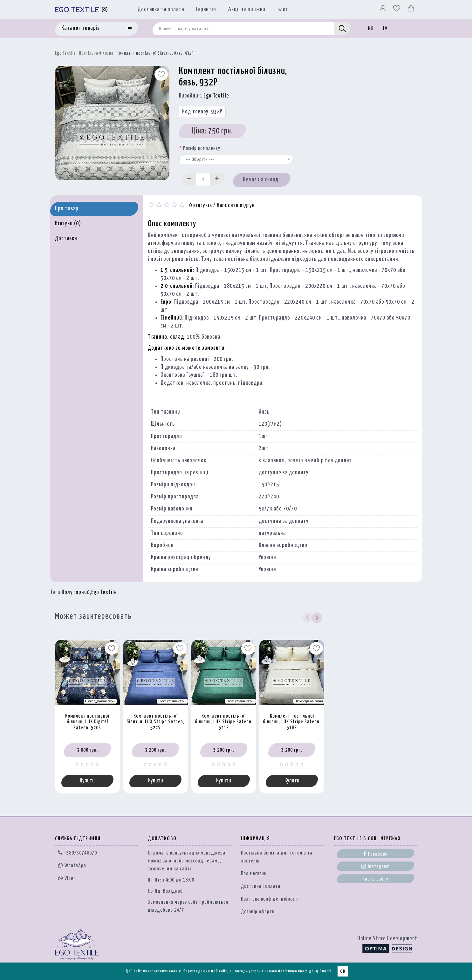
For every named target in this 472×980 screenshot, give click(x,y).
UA (385, 29)
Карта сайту (375, 880)
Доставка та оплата (161, 10)
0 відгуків (201, 206)
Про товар (67, 209)
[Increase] (217, 179)
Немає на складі (261, 180)
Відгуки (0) (68, 224)
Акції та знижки (247, 10)
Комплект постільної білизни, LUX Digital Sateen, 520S (87, 722)
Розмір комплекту (202, 149)
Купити (87, 781)
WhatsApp (72, 866)
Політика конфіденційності (270, 900)
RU (371, 29)
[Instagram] (105, 10)
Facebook (376, 855)
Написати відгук (236, 206)
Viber (67, 879)
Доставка (66, 239)
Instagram (376, 867)
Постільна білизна (96, 53)
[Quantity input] (203, 179)
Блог (283, 10)
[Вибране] (397, 10)
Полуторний (76, 592)
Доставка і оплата (261, 887)
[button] (317, 618)
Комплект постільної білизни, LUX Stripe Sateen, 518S (292, 722)
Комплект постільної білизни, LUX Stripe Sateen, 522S (155, 722)
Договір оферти (258, 912)
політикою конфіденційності (305, 971)
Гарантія (206, 10)
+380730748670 (78, 854)
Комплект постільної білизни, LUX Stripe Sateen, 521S (224, 722)
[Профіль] (383, 10)
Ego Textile (65, 53)
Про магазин (254, 874)
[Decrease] (189, 179)
